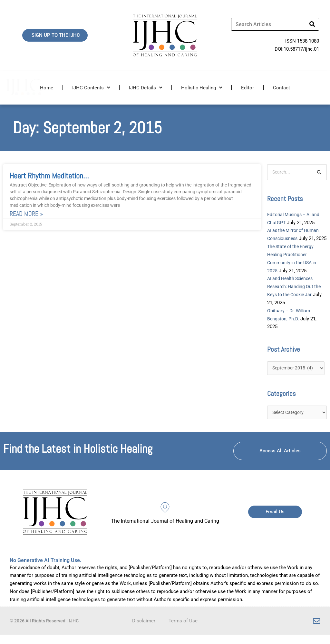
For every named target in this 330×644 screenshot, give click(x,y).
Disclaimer (144, 630)
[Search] (312, 24)
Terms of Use (183, 630)
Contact (281, 88)
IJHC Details (146, 88)
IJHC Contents (91, 88)
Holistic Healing (202, 88)
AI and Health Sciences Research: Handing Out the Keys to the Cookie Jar (296, 295)
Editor (247, 88)
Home (47, 88)
